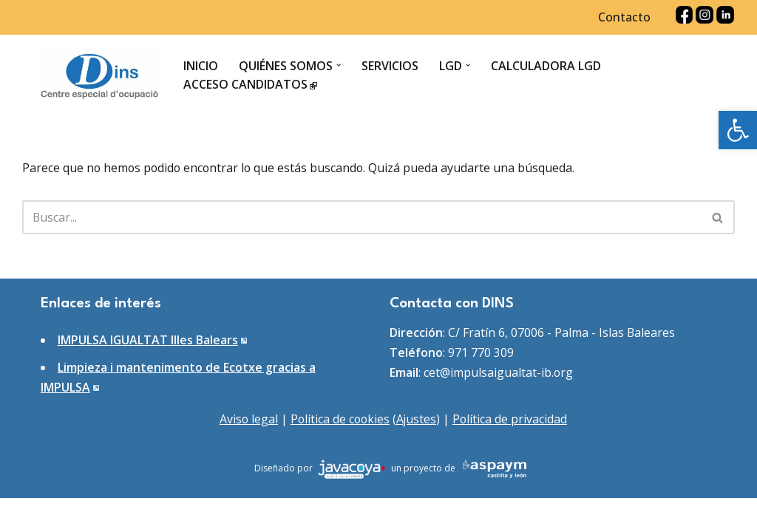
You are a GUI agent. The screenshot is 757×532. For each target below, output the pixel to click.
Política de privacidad (512, 453)
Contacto (624, 18)
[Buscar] (362, 218)
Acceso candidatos (251, 84)
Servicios (391, 66)
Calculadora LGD (547, 66)
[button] (738, 130)
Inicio (201, 66)
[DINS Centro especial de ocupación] (100, 75)
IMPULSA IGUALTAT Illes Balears (148, 373)
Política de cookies (340, 453)
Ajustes (417, 453)
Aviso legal (247, 453)
